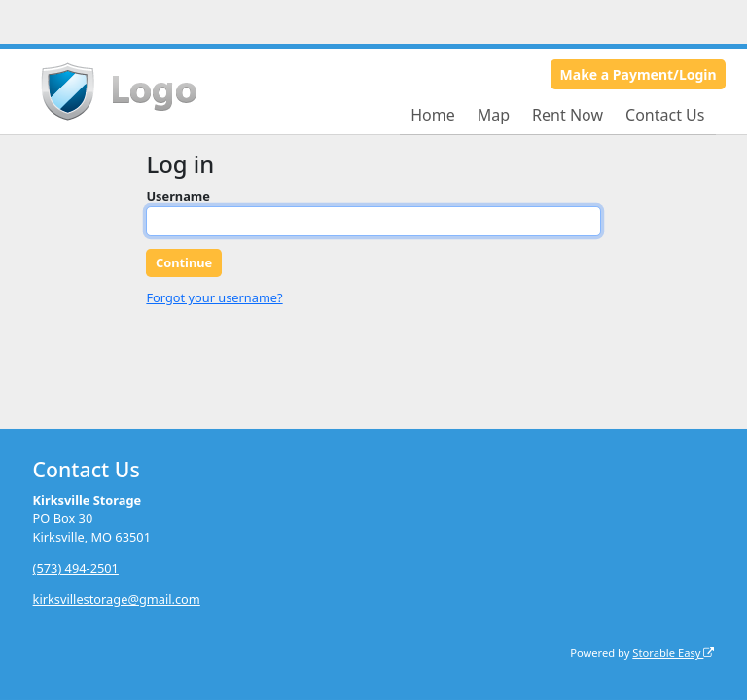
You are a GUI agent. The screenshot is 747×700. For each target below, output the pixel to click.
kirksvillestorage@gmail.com (117, 599)
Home (433, 115)
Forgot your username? (214, 297)
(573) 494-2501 (76, 568)
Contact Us (665, 115)
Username (178, 196)
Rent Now (568, 115)
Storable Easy (673, 653)
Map (494, 115)
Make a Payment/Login (639, 74)
